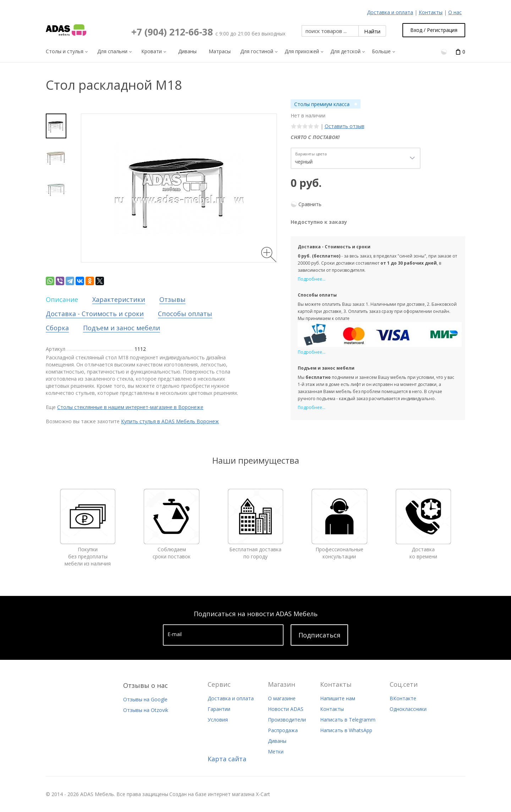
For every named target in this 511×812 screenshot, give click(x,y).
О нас (455, 12)
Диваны (277, 741)
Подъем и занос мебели (122, 328)
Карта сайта (227, 759)
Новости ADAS (286, 709)
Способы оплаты (185, 314)
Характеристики (119, 299)
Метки (276, 752)
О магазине (282, 698)
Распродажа (283, 730)
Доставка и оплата (390, 12)
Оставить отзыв (345, 126)
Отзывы (172, 299)
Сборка (57, 328)
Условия (218, 720)
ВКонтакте (403, 698)
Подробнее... (312, 279)
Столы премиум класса (322, 104)
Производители (287, 720)
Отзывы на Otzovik (146, 710)
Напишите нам (338, 698)
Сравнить (310, 204)
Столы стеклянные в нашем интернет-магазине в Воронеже (130, 407)
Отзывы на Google (145, 699)
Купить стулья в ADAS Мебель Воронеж (170, 421)
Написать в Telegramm (348, 720)
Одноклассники (408, 709)
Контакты (431, 12)
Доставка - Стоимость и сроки (95, 314)
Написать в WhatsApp (346, 730)
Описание (62, 299)
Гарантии (219, 709)
